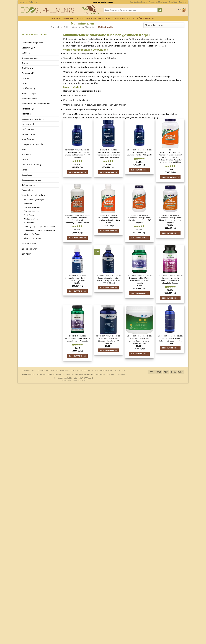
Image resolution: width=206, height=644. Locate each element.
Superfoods (27, 175)
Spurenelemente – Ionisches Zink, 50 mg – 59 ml (77, 279)
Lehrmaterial (28, 124)
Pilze (24, 149)
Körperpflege (28, 109)
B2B (123, 371)
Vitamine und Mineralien (97, 19)
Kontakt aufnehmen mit (178, 2)
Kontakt (26, 371)
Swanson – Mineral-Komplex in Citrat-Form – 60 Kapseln (77, 340)
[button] (29, 2)
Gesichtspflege (29, 94)
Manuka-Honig (28, 134)
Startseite (55, 27)
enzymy (25, 78)
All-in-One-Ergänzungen (34, 200)
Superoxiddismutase (31, 180)
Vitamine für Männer (32, 238)
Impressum (64, 371)
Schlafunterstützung (31, 165)
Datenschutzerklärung (103, 371)
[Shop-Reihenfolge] (164, 25)
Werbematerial (29, 244)
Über (118, 371)
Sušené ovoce (28, 185)
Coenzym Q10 (28, 48)
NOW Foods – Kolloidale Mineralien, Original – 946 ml (108, 219)
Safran (25, 160)
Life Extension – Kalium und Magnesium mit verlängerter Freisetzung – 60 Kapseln (108, 155)
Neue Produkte (29, 139)
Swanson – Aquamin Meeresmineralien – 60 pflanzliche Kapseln (170, 280)
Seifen (25, 170)
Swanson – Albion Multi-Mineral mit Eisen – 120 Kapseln (139, 280)
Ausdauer (28, 203)
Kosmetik (26, 114)
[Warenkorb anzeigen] (182, 10)
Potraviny (26, 155)
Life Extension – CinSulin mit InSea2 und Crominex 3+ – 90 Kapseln (77, 155)
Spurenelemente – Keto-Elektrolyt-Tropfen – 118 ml (108, 279)
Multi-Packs (29, 215)
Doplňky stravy (29, 68)
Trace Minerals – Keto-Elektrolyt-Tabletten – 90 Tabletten (108, 341)
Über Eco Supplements (139, 2)
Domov (25, 63)
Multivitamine (30, 223)
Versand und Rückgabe (158, 2)
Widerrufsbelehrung (81, 371)
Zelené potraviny (29, 249)
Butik (66, 27)
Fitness (116, 19)
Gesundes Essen (29, 99)
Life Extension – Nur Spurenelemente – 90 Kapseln (139, 154)
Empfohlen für (28, 73)
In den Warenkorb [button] (77, 172)
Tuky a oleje (27, 190)
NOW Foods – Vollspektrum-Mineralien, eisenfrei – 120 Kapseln (170, 220)
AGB (34, 371)
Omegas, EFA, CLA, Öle (133, 19)
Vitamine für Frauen (32, 234)
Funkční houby (28, 88)
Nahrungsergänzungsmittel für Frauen (40, 226)
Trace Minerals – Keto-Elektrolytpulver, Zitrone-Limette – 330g (139, 341)
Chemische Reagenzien (33, 43)
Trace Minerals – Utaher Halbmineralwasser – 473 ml (170, 340)
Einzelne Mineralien (32, 207)
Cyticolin (26, 53)
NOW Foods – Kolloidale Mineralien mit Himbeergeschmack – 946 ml (77, 220)
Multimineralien (31, 219)
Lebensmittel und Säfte (33, 119)
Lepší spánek (28, 129)
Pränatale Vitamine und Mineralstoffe (39, 230)
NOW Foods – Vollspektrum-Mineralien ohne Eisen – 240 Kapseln (139, 220)
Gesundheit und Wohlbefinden (67, 19)
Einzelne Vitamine (32, 211)
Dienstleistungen (30, 58)
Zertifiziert (26, 254)
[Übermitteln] (160, 10)
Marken (150, 19)
